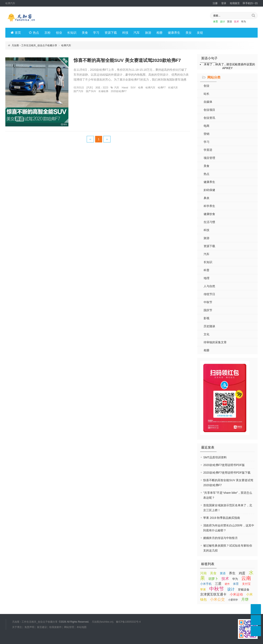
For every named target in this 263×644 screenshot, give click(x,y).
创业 (59, 33)
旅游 (148, 33)
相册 (159, 33)
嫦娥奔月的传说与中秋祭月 (220, 538)
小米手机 (206, 584)
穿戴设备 (244, 590)
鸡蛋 (242, 573)
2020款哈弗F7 (119, 91)
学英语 (208, 150)
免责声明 (29, 627)
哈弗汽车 (150, 88)
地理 (206, 278)
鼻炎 (206, 198)
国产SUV (91, 91)
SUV (133, 88)
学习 (96, 33)
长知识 (72, 33)
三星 (218, 584)
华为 (243, 22)
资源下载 (111, 33)
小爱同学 (233, 600)
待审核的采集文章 (215, 342)
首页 (16, 33)
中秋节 (208, 302)
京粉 (47, 33)
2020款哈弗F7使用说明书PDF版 (224, 465)
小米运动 (236, 594)
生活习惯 (209, 222)
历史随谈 (209, 326)
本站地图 (82, 627)
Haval (125, 88)
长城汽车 (173, 88)
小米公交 (217, 599)
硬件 (227, 584)
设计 (223, 22)
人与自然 (209, 286)
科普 (206, 270)
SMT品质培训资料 (215, 457)
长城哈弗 (103, 91)
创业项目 (209, 110)
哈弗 (141, 88)
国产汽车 (78, 91)
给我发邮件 (55, 627)
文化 (206, 334)
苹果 (203, 590)
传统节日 (209, 294)
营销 (206, 134)
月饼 (245, 599)
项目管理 (209, 158)
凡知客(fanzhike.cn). (103, 622)
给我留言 (235, 3)
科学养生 (209, 206)
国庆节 (208, 310)
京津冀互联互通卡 (213, 594)
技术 (236, 22)
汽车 (137, 33)
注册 (215, 3)
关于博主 (17, 627)
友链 (200, 33)
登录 (224, 3)
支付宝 (246, 584)
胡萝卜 (213, 579)
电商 (206, 126)
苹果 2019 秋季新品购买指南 (222, 518)
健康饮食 (209, 214)
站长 (206, 94)
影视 (206, 318)
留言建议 (42, 627)
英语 (230, 22)
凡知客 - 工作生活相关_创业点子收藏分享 (34, 45)
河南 (203, 573)
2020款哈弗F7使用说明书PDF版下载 (227, 473)
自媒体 (208, 102)
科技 (125, 33)
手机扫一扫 (250, 3)
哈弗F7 (162, 88)
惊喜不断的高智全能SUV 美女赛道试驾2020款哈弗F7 (127, 60)
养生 (232, 573)
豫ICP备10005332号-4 (128, 622)
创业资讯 (209, 118)
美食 (85, 33)
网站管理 (69, 627)
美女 (189, 33)
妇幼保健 (209, 190)
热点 (34, 33)
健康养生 (174, 33)
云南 (246, 578)
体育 (216, 22)
